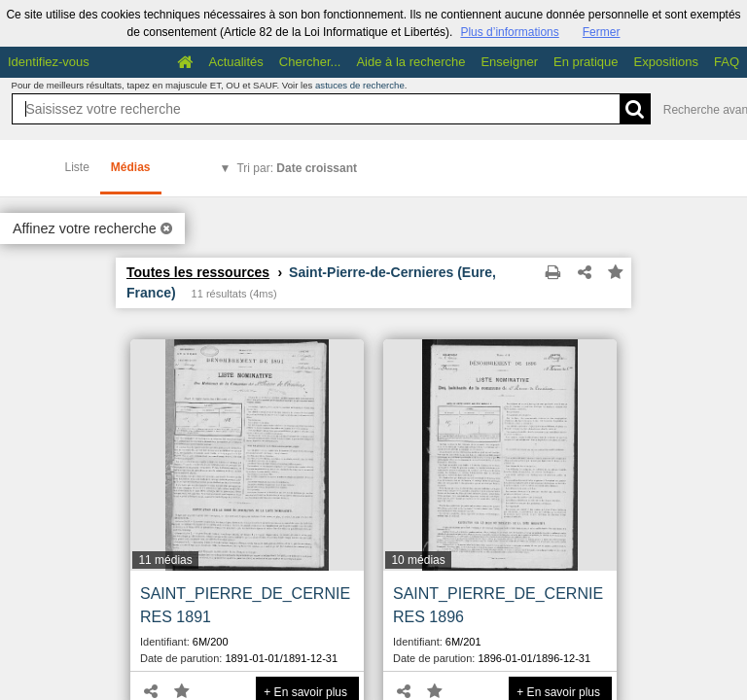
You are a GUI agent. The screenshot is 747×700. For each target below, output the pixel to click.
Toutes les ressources (198, 272)
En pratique (586, 62)
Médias (131, 167)
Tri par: (297, 168)
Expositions (666, 62)
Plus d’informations (509, 32)
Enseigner (509, 62)
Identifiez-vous (49, 62)
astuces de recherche (360, 85)
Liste (77, 167)
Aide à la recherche (410, 62)
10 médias (418, 560)
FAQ (727, 62)
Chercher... (310, 62)
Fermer (602, 32)
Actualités (235, 62)
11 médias (165, 560)
